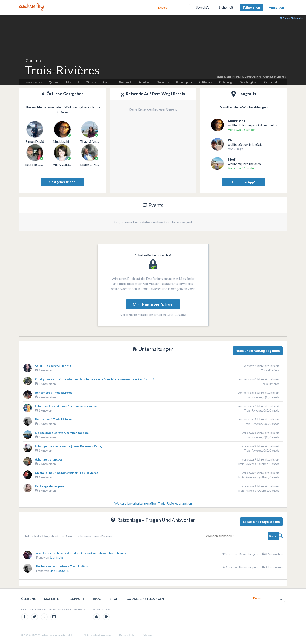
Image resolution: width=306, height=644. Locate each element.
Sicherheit (226, 7)
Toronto (163, 82)
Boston (107, 82)
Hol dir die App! (244, 182)
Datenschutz (127, 635)
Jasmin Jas (57, 557)
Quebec (54, 82)
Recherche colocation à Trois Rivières (63, 566)
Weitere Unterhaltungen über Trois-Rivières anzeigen (153, 503)
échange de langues (49, 459)
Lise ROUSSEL (59, 571)
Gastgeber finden (62, 182)
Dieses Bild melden (292, 18)
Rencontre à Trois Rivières (54, 393)
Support (77, 599)
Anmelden (276, 7)
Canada (33, 61)
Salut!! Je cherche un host (53, 366)
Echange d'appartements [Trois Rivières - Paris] (69, 446)
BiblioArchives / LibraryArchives (245, 77)
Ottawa (91, 82)
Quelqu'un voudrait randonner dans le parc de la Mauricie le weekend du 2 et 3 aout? (95, 379)
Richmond (270, 82)
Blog (97, 599)
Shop (114, 599)
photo (220, 77)
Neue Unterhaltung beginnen (258, 351)
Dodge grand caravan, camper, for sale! (62, 433)
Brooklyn (144, 82)
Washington (249, 82)
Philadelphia (184, 82)
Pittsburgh (226, 82)
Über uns (28, 599)
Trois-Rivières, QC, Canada (262, 397)
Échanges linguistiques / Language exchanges (67, 406)
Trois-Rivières (270, 370)
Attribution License (275, 77)
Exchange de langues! (50, 486)
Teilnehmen (251, 7)
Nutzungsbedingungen (97, 635)
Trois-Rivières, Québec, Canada (259, 464)
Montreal (72, 82)
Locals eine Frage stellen (261, 522)
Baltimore (205, 82)
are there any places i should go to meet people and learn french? (82, 553)
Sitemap (148, 635)
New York (125, 82)
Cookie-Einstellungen (145, 599)
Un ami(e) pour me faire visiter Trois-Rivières (67, 473)
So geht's (203, 7)
